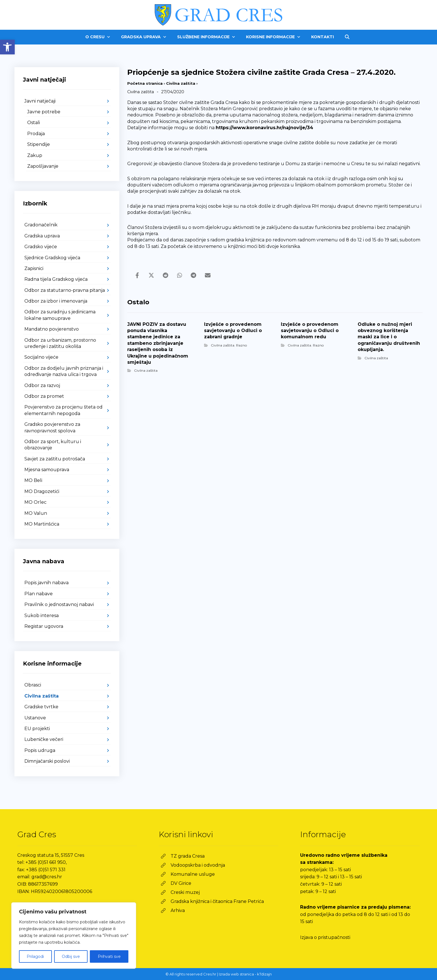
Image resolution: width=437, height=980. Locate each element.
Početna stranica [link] (145, 83)
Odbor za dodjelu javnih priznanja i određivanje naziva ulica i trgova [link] (64, 371)
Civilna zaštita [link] (181, 83)
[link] (7, 47)
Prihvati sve (109, 956)
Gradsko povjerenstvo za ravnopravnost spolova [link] (52, 427)
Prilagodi (35, 956)
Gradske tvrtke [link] (41, 707)
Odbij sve (71, 956)
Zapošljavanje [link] (43, 166)
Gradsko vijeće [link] (41, 247)
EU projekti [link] (37, 729)
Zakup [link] (35, 155)
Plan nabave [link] (39, 594)
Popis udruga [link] (40, 750)
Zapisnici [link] (34, 268)
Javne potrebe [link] (44, 112)
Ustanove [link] (35, 718)
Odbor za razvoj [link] (42, 385)
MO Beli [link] (33, 480)
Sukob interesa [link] (42, 616)
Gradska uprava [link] (42, 236)
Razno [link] (241, 345)
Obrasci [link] (33, 685)
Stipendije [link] (39, 144)
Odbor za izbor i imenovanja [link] (56, 301)
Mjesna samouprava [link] (47, 470)
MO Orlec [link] (35, 502)
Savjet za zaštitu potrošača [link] (55, 459)
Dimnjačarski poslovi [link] (47, 761)
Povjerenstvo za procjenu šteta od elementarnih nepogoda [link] (63, 410)
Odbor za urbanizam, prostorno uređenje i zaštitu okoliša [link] (60, 343)
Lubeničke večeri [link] (44, 739)
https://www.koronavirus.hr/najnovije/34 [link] (264, 128)
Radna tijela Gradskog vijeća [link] (56, 279)
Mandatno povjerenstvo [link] (52, 329)
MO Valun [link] (36, 513)
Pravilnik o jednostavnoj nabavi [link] (59, 604)
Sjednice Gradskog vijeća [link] (52, 258)
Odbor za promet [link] (44, 396)
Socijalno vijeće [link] (41, 357)
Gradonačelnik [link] (41, 225)
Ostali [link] (34, 123)
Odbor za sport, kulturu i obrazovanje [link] (53, 445)
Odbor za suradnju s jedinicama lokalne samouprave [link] (60, 315)
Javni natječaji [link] (40, 101)
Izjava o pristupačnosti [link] (325, 937)
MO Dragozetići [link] (42, 491)
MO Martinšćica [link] (42, 524)
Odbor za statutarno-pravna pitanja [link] (65, 290)
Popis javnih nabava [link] (46, 583)
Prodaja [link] (36, 134)
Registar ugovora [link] (44, 626)
